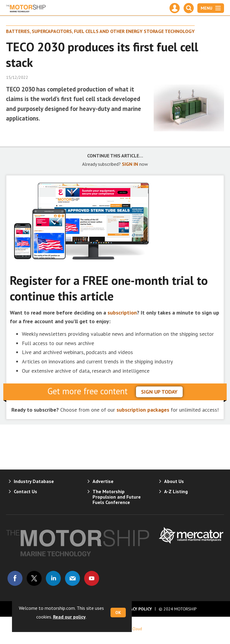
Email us (72, 578)
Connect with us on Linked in (53, 578)
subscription (122, 313)
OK (118, 613)
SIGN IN (130, 164)
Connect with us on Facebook (15, 578)
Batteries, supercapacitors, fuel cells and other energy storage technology (100, 31)
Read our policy (69, 617)
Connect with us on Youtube (92, 578)
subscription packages (143, 410)
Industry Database (34, 481)
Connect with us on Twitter (34, 578)
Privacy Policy (137, 609)
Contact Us (25, 491)
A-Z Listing (176, 491)
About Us (174, 481)
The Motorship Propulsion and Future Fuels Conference (117, 497)
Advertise (103, 481)
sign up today (159, 392)
